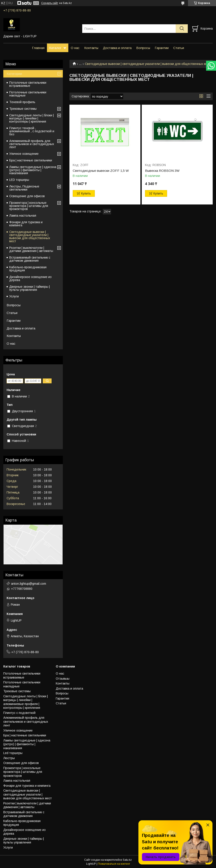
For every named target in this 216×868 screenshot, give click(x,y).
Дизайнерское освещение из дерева (30, 278)
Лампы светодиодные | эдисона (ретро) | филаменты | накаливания (33, 170)
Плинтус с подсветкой (19, 713)
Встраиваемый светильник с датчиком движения (30, 259)
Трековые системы (23, 109)
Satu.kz (127, 860)
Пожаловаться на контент (114, 864)
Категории (14, 74)
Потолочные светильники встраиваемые (28, 84)
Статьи (179, 48)
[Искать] (182, 29)
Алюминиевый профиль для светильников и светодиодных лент (32, 144)
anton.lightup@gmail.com (29, 584)
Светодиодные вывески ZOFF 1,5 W (101, 171)
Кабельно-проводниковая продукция (28, 269)
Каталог (55, 48)
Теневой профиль (22, 102)
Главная (38, 48)
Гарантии (162, 48)
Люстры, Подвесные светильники (24, 188)
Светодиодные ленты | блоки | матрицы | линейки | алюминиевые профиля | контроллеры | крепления (26, 702)
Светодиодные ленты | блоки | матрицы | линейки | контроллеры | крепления (32, 118)
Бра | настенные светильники (31, 160)
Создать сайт (50, 3)
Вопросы (143, 48)
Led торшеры (13, 753)
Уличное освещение (24, 154)
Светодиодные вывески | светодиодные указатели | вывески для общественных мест (30, 236)
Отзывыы (63, 679)
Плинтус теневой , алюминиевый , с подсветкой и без (32, 131)
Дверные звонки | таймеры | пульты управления (30, 288)
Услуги (14, 296)
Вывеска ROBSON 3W (162, 171)
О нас (75, 48)
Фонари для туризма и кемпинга (26, 224)
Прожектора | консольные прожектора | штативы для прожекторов (29, 206)
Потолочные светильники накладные (28, 94)
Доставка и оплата (117, 48)
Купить (86, 193)
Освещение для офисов (27, 196)
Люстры (9, 758)
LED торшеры (19, 180)
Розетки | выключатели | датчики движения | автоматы (31, 249)
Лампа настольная (23, 216)
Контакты (91, 48)
